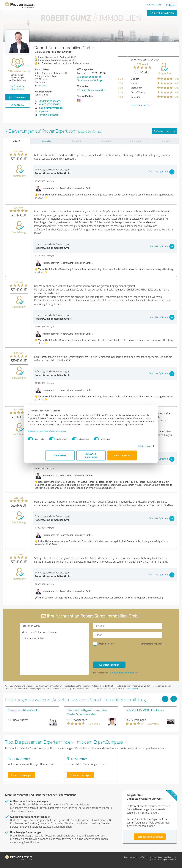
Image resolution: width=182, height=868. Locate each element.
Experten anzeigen (22, 775)
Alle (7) (17, 141)
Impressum (51, 434)
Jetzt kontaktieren (162, 13)
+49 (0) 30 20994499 (50, 101)
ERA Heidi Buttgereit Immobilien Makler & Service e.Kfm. (87, 712)
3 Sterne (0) (105, 141)
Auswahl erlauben (91, 459)
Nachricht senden (109, 665)
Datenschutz (162, 857)
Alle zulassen (122, 459)
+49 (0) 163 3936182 (50, 104)
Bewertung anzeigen (132, 105)
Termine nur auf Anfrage (90, 80)
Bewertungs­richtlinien (133, 857)
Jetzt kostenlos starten (150, 836)
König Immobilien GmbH (23, 710)
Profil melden (133, 689)
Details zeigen (126, 449)
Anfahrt (43, 86)
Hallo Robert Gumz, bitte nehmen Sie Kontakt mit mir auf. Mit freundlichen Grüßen (54, 649)
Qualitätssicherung (149, 857)
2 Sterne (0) (135, 141)
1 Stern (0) (165, 141)
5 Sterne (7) (45, 141)
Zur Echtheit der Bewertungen (18, 88)
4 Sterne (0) (75, 141)
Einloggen (171, 5)
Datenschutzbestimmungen (71, 434)
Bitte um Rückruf (106, 644)
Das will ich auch (153, 5)
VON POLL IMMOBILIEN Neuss (145, 710)
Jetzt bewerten (18, 97)
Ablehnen (60, 459)
